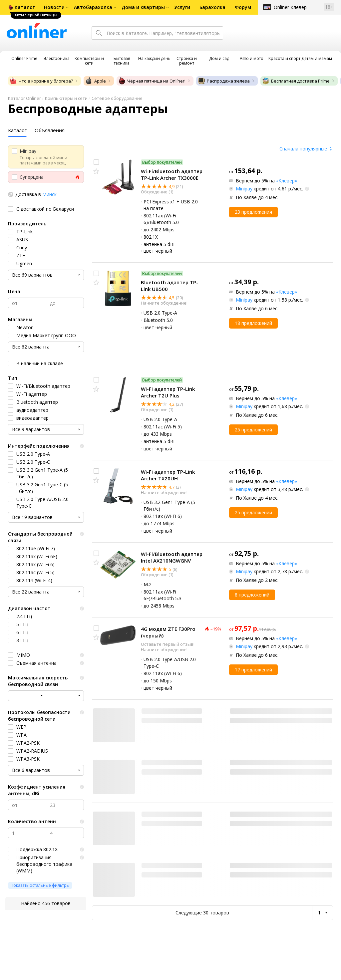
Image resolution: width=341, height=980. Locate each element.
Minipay (244, 189)
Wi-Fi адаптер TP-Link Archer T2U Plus (168, 392)
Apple (95, 81)
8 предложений (252, 595)
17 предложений (253, 670)
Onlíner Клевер (290, 7)
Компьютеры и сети (66, 98)
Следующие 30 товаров (202, 913)
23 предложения (253, 212)
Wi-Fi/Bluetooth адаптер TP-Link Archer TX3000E (172, 174)
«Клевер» (287, 181)
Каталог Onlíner (24, 98)
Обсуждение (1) (157, 192)
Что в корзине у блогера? (41, 81)
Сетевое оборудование (117, 98)
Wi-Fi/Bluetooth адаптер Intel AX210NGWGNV (172, 557)
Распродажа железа (224, 81)
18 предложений (253, 323)
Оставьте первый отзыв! (168, 644)
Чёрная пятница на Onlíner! (152, 81)
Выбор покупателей (162, 162)
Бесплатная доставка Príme (296, 81)
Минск (49, 194)
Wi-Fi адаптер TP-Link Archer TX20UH (168, 475)
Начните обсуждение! (164, 303)
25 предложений (253, 430)
